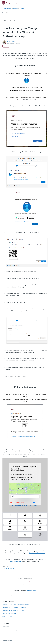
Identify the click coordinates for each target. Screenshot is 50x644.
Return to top (7, 596)
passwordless (10, 569)
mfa (4, 569)
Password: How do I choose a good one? (14, 607)
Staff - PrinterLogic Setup (10, 614)
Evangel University (7, 9)
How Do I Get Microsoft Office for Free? (14, 610)
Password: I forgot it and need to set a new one (16, 604)
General (22, 9)
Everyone (16, 9)
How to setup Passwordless (37, 553)
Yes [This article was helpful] (21, 582)
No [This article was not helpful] (29, 582)
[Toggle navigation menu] (44, 3)
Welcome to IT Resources (10, 617)
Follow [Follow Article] (6, 46)
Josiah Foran (11, 41)
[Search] (15, 13)
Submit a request (32, 590)
